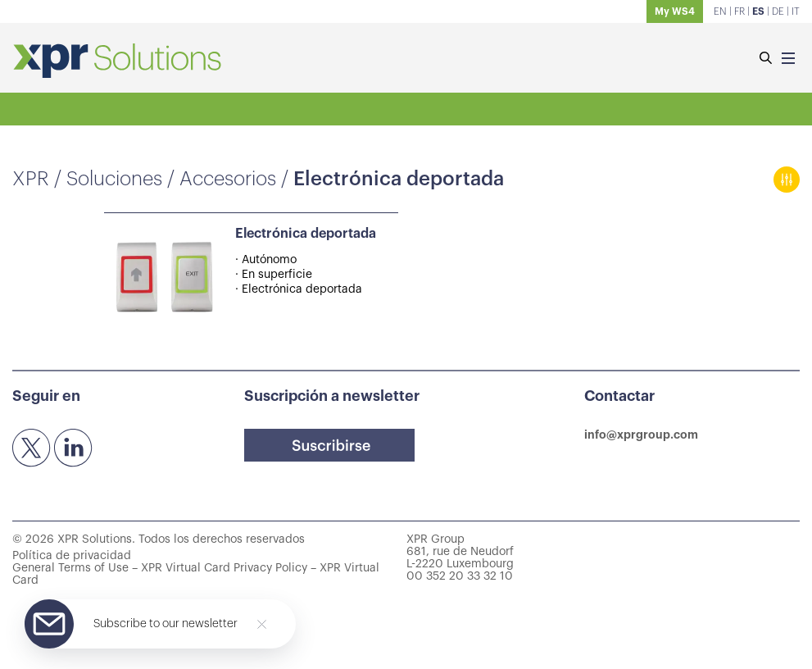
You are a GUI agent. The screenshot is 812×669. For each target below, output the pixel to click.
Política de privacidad (72, 556)
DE (778, 11)
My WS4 (675, 11)
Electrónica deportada (306, 234)
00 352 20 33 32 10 (460, 576)
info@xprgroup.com (641, 435)
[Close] (262, 624)
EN (720, 11)
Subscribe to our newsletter (166, 624)
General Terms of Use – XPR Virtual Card (121, 568)
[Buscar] (765, 59)
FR (739, 11)
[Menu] (788, 59)
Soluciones (114, 179)
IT (796, 11)
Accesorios (228, 179)
